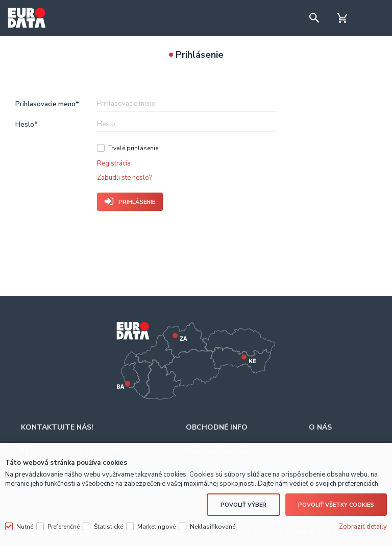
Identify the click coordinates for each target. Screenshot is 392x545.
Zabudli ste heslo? (124, 178)
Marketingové (156, 527)
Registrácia (114, 163)
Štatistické (108, 527)
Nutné (25, 527)
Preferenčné (64, 527)
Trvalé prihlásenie (133, 148)
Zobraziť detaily (363, 527)
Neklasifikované (213, 527)
